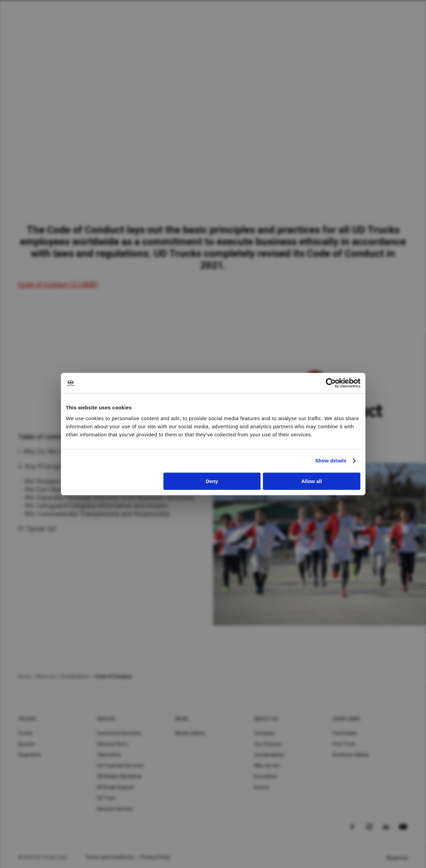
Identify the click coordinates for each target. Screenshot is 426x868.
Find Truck (344, 744)
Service (106, 719)
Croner (26, 733)
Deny (212, 481)
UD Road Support (116, 787)
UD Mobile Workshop (119, 776)
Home (24, 676)
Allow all (312, 481)
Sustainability (269, 755)
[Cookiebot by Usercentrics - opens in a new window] (331, 383)
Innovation (266, 776)
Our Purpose (268, 744)
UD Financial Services (120, 766)
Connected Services (119, 733)
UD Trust (106, 798)
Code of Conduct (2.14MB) (58, 284)
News (182, 719)
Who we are (267, 766)
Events (262, 787)
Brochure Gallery (351, 755)
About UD (266, 719)
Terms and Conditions (109, 857)
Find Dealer (345, 733)
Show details (331, 461)
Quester (27, 744)
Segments (29, 755)
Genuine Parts (112, 744)
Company (265, 733)
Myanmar (397, 858)
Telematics (109, 755)
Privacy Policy (156, 857)
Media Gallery (190, 733)
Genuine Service (115, 809)
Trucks (27, 719)
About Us (46, 676)
